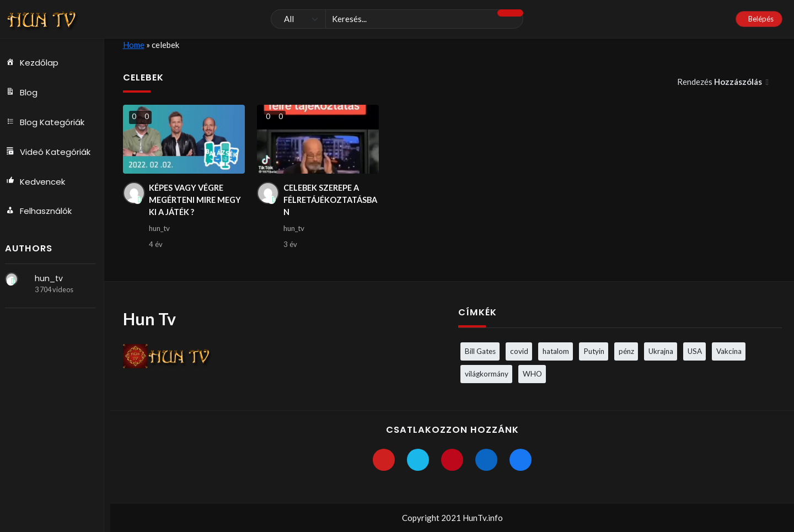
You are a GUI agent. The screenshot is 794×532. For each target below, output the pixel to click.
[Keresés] (397, 19)
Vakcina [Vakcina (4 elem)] (729, 351)
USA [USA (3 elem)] (695, 351)
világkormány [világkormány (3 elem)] (487, 374)
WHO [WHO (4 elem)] (532, 374)
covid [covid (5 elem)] (519, 351)
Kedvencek (39, 182)
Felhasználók (42, 212)
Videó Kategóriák (51, 152)
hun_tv (52, 279)
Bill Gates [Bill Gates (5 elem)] (480, 351)
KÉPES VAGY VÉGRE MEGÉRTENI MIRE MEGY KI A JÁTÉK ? (189, 200)
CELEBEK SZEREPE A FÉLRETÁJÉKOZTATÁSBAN (331, 200)
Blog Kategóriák (48, 122)
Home (134, 45)
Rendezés (720, 82)
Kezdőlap (35, 63)
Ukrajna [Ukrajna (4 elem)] (661, 351)
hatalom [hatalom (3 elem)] (556, 351)
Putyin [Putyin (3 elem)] (594, 351)
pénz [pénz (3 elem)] (626, 351)
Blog (25, 93)
